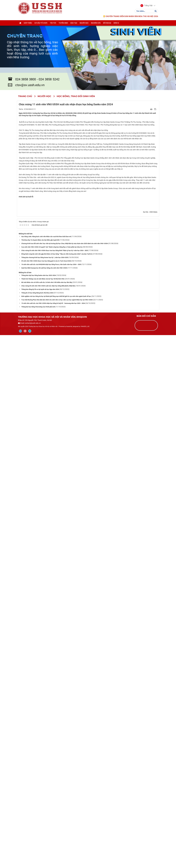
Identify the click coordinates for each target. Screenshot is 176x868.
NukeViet (69, 859)
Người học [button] (84, 23)
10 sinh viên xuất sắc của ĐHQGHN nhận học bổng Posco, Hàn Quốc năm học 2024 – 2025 (51, 797)
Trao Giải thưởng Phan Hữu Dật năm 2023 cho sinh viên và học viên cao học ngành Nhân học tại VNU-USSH (57, 833)
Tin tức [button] (53, 23)
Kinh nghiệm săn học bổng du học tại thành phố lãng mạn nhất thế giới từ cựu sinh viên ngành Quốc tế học (56, 829)
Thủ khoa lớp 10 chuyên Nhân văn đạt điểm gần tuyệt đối (40, 773)
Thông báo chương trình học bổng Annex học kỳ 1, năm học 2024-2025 (45, 790)
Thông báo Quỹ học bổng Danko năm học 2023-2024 (39, 808)
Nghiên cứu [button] (96, 23)
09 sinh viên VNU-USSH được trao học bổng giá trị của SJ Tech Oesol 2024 (46, 794)
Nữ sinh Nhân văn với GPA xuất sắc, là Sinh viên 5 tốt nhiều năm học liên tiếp (47, 815)
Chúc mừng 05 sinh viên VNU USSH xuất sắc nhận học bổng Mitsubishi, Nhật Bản (48, 819)
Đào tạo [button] (74, 23)
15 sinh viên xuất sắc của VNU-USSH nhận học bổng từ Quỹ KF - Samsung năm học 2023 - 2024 (53, 836)
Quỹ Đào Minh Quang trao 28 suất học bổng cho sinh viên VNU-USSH (44, 801)
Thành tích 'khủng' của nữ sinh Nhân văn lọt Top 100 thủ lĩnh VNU (43, 812)
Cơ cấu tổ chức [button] (41, 23)
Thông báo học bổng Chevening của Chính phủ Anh (38, 840)
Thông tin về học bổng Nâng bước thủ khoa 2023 (37, 826)
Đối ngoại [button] (107, 23)
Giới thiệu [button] (28, 23)
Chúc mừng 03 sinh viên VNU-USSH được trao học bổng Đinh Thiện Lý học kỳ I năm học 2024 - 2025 (55, 783)
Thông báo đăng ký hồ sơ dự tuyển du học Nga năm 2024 (40, 822)
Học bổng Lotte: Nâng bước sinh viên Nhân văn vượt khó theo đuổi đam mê (46, 769)
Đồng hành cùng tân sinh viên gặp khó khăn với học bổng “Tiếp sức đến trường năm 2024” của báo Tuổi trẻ (57, 787)
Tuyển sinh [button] (63, 23)
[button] (146, 6)
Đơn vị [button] (116, 23)
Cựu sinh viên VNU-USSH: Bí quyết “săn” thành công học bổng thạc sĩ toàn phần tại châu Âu (52, 780)
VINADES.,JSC (85, 859)
